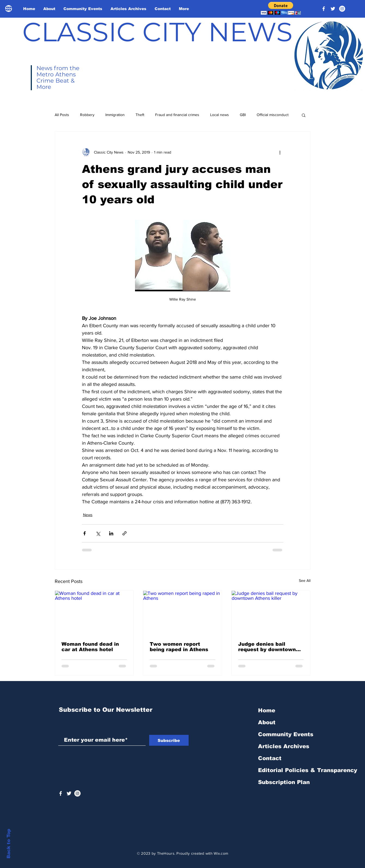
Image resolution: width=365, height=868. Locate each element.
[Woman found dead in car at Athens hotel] (94, 613)
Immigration (115, 115)
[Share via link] (125, 533)
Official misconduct (273, 115)
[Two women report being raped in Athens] (182, 613)
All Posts (62, 115)
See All (305, 580)
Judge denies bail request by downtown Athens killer (267, 647)
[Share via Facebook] (85, 533)
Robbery (87, 115)
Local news (220, 115)
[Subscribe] (169, 740)
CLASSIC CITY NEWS (157, 32)
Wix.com (221, 853)
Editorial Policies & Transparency (308, 770)
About (267, 722)
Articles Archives (284, 746)
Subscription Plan (284, 782)
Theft (140, 115)
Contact (270, 758)
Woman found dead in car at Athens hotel (90, 647)
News (88, 515)
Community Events (286, 734)
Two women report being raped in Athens (179, 647)
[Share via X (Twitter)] (98, 533)
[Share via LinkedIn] (111, 533)
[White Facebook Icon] (61, 793)
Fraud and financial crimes (177, 115)
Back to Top (9, 844)
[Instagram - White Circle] (342, 9)
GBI (243, 115)
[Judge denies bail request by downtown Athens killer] (271, 613)
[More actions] (280, 152)
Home (267, 710)
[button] (281, 8)
